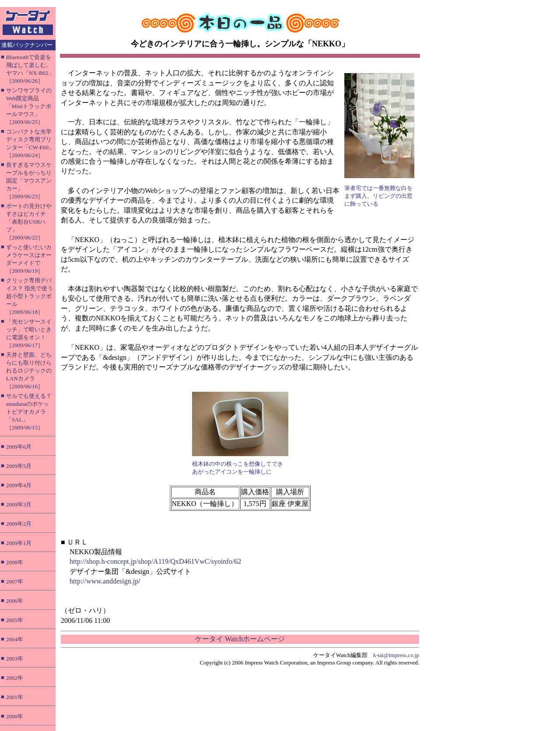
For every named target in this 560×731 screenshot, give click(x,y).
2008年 (15, 562)
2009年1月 (19, 543)
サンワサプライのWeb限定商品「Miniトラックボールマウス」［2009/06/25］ (29, 106)
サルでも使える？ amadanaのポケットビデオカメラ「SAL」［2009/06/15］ (29, 412)
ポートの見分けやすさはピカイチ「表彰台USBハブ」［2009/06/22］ (29, 222)
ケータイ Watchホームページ (240, 639)
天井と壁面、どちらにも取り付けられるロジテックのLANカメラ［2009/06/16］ (29, 371)
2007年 (15, 582)
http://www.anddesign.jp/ (105, 581)
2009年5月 (19, 466)
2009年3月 (19, 504)
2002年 (15, 678)
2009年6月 (19, 447)
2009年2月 (19, 524)
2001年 (15, 697)
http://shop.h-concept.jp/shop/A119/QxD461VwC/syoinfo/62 (155, 561)
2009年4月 (19, 485)
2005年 (15, 620)
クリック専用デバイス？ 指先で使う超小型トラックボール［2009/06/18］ (30, 296)
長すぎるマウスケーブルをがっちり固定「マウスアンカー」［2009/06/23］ (29, 181)
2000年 (15, 716)
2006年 (15, 601)
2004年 (15, 639)
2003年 (15, 659)
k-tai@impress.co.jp (396, 655)
